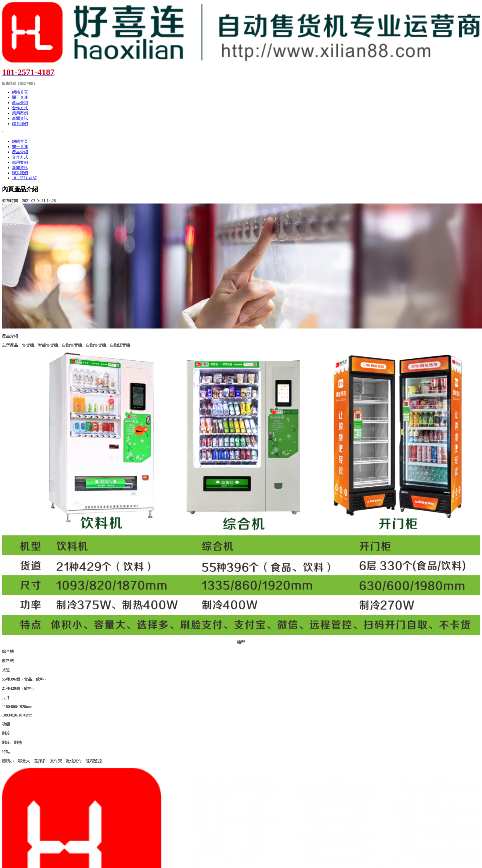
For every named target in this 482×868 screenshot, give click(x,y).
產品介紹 (20, 103)
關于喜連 (20, 97)
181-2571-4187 (24, 178)
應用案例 (20, 113)
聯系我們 (20, 124)
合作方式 (20, 108)
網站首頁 (20, 92)
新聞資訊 (20, 118)
